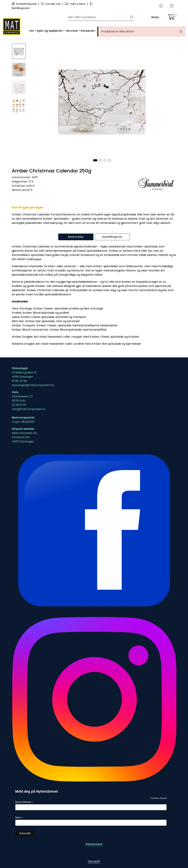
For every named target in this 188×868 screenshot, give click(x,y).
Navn (19, 818)
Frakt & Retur (76, 4)
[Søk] (99, 17)
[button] (95, 160)
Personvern (94, 844)
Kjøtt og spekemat (50, 31)
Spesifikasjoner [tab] (112, 237)
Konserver (87, 31)
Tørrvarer (72, 31)
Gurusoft (94, 861)
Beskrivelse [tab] (76, 237)
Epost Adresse (24, 802)
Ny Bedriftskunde (25, 4)
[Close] (181, 32)
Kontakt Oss (51, 4)
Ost (32, 31)
